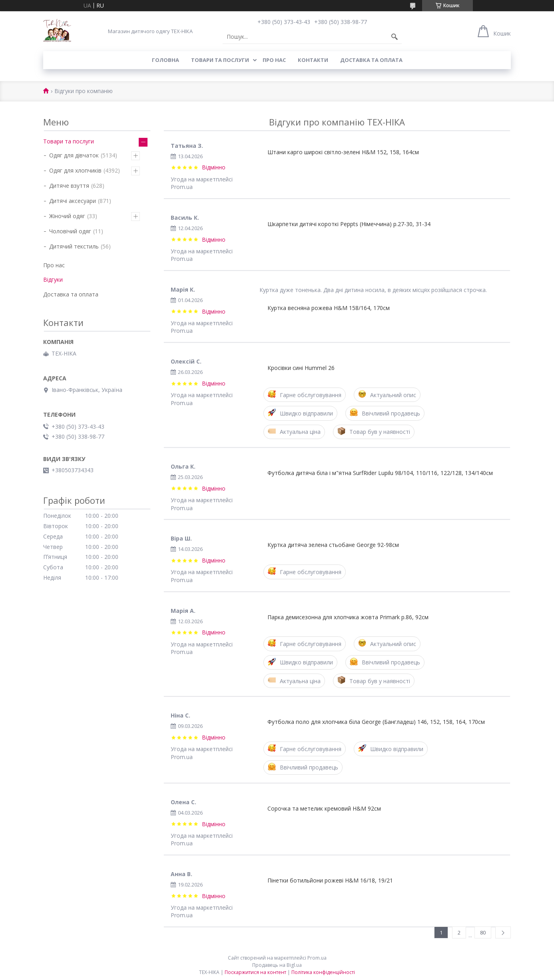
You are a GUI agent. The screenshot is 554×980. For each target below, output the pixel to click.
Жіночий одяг (67, 216)
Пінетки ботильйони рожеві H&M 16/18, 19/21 (330, 880)
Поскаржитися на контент (255, 972)
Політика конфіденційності (323, 972)
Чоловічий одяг (70, 231)
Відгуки (53, 279)
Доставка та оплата (371, 60)
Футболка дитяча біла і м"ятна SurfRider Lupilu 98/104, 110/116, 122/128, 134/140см (380, 473)
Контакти (313, 60)
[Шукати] (395, 37)
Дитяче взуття (69, 186)
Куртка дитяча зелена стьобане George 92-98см (333, 545)
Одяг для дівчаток (74, 155)
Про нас (274, 60)
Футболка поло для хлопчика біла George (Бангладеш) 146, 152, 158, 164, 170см (376, 722)
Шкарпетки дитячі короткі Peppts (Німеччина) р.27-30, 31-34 (349, 224)
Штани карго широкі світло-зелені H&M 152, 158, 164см (343, 152)
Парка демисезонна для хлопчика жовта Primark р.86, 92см (348, 617)
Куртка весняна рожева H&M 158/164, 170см (329, 308)
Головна (165, 60)
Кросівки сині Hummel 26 (301, 368)
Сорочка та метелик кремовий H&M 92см (324, 808)
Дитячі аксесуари (73, 201)
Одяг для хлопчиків (75, 170)
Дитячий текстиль (74, 246)
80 (483, 932)
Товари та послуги (220, 60)
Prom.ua (317, 958)
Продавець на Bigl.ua (277, 965)
